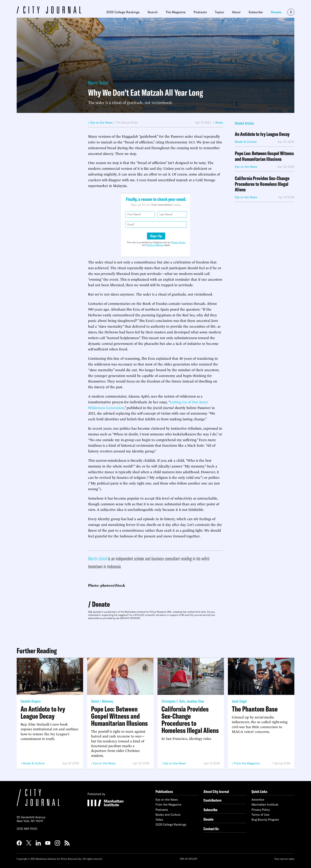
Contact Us (211, 829)
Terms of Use (260, 815)
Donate (276, 12)
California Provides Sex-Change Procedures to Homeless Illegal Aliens (262, 184)
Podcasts (200, 12)
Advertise (258, 800)
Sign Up (156, 236)
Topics (219, 12)
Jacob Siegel (239, 701)
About (236, 12)
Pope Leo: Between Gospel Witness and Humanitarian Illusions (264, 156)
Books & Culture (34, 763)
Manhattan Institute (265, 805)
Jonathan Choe (195, 701)
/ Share (218, 123)
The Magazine (176, 12)
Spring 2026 (282, 763)
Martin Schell (98, 83)
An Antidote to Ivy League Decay (262, 134)
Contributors (213, 800)
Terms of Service (155, 245)
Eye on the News (104, 763)
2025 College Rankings (123, 12)
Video (159, 820)
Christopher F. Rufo (173, 701)
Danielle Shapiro (31, 701)
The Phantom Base (255, 709)
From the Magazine (247, 763)
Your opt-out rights (284, 859)
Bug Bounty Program (265, 820)
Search (153, 12)
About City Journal (216, 791)
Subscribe (256, 12)
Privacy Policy (178, 242)
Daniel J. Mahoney (102, 701)
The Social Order (127, 123)
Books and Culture (168, 815)
